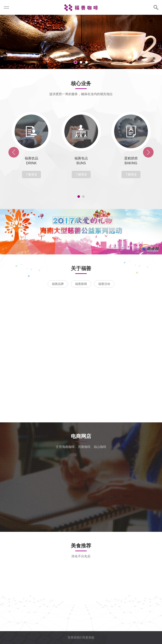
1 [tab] (76, 62)
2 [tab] (81, 62)
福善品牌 (58, 284)
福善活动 (104, 284)
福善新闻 (81, 284)
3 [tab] (86, 62)
